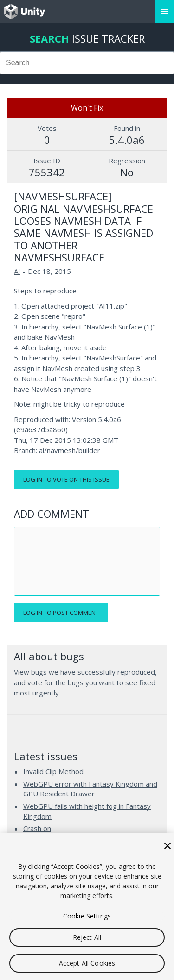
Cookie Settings (87, 916)
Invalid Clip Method (53, 771)
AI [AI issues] (17, 271)
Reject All (87, 937)
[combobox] (87, 63)
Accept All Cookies (87, 963)
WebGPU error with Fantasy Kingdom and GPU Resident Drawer (90, 789)
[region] (87, 906)
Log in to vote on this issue (66, 479)
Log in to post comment (61, 613)
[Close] (168, 846)
